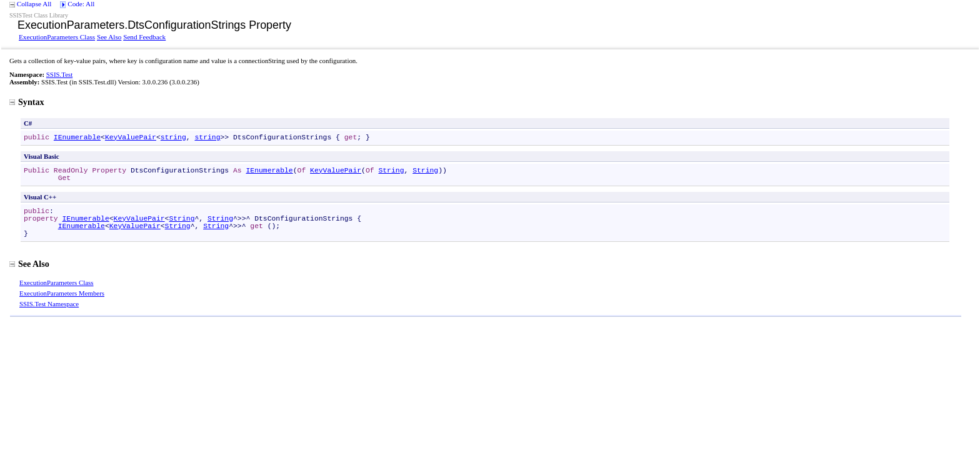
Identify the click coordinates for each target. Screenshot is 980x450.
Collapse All (34, 4)
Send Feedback (144, 37)
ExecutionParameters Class (57, 37)
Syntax (27, 102)
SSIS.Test (59, 74)
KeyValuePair (131, 137)
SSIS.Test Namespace (49, 304)
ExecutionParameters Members (62, 293)
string (173, 137)
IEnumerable (77, 137)
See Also (109, 37)
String (391, 171)
